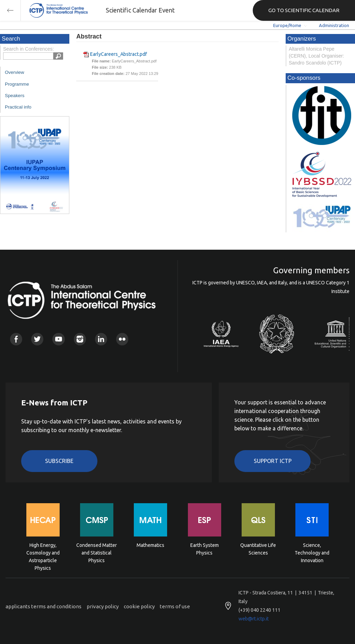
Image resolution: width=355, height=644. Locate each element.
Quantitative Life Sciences (258, 549)
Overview (15, 72)
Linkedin (101, 339)
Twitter (37, 339)
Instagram (80, 339)
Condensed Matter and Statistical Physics (97, 552)
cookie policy (139, 606)
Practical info (18, 107)
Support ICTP (273, 461)
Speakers (15, 96)
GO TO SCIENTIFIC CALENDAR (304, 10)
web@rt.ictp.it (254, 619)
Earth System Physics (205, 549)
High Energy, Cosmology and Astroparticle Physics (43, 552)
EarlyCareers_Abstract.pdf (119, 54)
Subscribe (59, 461)
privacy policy (103, 606)
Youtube (58, 339)
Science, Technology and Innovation (312, 552)
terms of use (175, 606)
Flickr (122, 339)
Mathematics (150, 545)
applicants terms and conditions (44, 606)
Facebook (16, 339)
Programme (17, 84)
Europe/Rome (287, 25)
